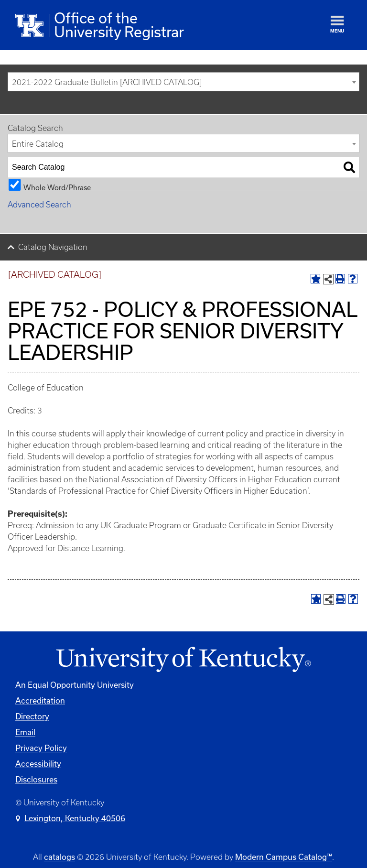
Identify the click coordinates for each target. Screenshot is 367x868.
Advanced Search (39, 205)
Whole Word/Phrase (57, 187)
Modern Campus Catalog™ (284, 857)
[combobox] (183, 82)
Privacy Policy (41, 748)
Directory (32, 716)
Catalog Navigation (53, 247)
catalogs (59, 857)
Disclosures (36, 779)
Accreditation (40, 700)
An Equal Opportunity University (75, 685)
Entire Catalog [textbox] (38, 144)
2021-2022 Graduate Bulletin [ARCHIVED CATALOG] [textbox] (107, 82)
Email (25, 732)
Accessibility (38, 764)
